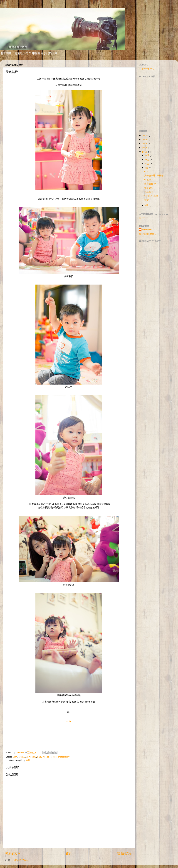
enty (69, 721)
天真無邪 (149, 192)
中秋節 (148, 180)
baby (40, 757)
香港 (28, 760)
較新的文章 (13, 853)
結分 (146, 171)
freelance (47, 757)
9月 (147, 168)
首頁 (69, 853)
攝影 (34, 757)
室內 (28, 757)
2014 (145, 148)
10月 (147, 164)
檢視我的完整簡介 (148, 234)
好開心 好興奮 (151, 196)
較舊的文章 (125, 853)
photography (64, 757)
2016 (145, 140)
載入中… (143, 218)
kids (55, 757)
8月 (147, 205)
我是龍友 (149, 188)
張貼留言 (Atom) (20, 860)
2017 (145, 135)
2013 (145, 152)
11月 (147, 160)
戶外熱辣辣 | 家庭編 (154, 176)
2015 (145, 144)
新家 (146, 200)
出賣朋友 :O (150, 184)
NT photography (147, 69)
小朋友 (22, 757)
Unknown (147, 230)
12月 (147, 155)
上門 (15, 757)
